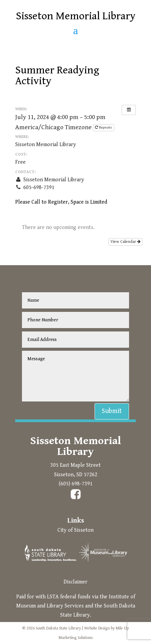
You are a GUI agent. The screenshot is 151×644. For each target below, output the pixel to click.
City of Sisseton (75, 530)
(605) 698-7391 (76, 484)
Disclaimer (75, 582)
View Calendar (125, 242)
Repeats (104, 127)
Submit (112, 411)
